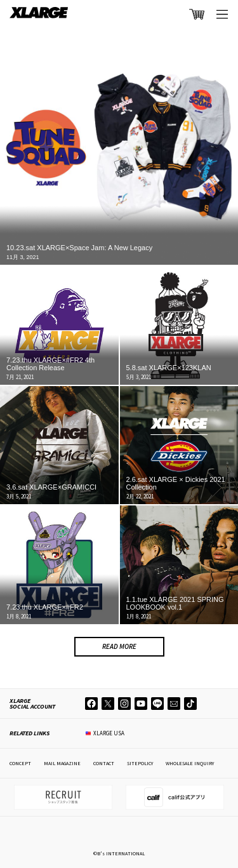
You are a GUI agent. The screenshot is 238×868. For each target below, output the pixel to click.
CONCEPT (20, 763)
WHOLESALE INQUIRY (190, 763)
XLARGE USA (109, 733)
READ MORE (119, 646)
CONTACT (104, 763)
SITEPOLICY (140, 763)
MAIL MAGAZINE (62, 763)
